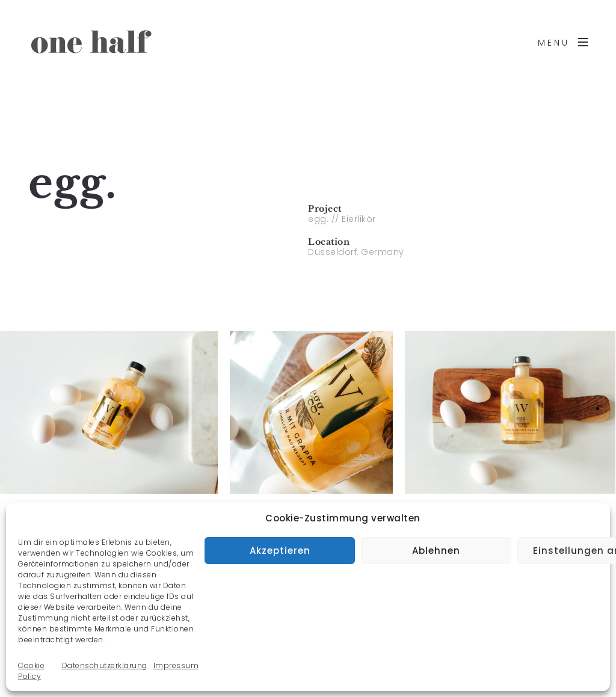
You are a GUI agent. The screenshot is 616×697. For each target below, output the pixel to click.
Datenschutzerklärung (105, 665)
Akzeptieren (280, 551)
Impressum (176, 665)
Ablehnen (436, 551)
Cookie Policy (31, 671)
